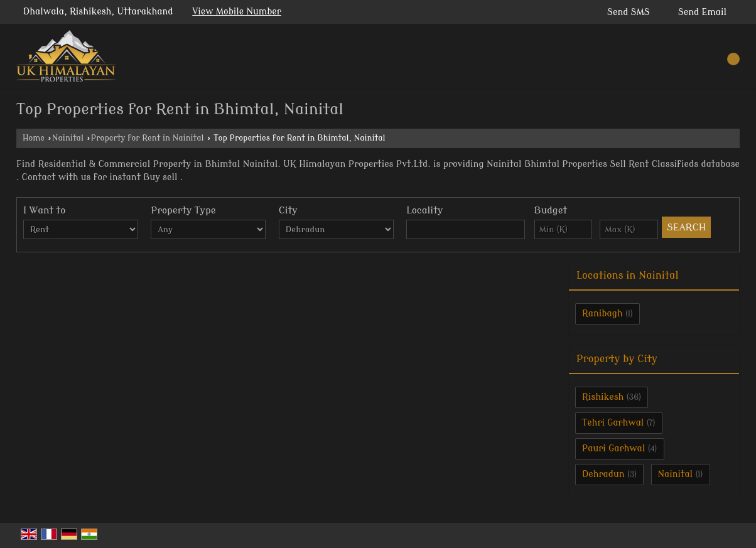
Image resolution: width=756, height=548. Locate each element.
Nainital (68, 138)
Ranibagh (602, 314)
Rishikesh (603, 397)
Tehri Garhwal (613, 423)
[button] (237, 12)
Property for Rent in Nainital (148, 138)
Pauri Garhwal (613, 449)
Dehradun (603, 474)
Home (34, 138)
